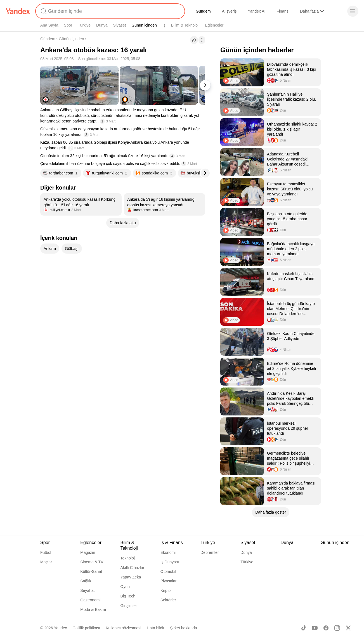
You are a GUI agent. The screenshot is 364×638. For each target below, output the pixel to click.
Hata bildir (156, 628)
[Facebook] (326, 628)
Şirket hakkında (184, 628)
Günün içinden (144, 25)
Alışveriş (229, 11)
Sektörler (168, 600)
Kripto (166, 590)
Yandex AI (257, 11)
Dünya (102, 25)
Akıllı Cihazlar (133, 568)
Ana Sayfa (49, 25)
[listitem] (81, 204)
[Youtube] (315, 628)
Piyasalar (169, 581)
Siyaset (120, 25)
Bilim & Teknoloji (185, 25)
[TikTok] (304, 628)
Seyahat (87, 590)
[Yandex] (18, 11)
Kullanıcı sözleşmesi (123, 628)
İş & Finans (172, 543)
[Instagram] (337, 628)
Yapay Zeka (131, 577)
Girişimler (129, 606)
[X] (348, 628)
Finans (282, 11)
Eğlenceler (214, 25)
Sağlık (86, 581)
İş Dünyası (170, 562)
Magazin (88, 552)
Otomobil (168, 571)
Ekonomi (168, 552)
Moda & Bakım (93, 609)
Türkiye (84, 25)
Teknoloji (128, 558)
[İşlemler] (202, 40)
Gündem (203, 11)
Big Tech (128, 596)
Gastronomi (90, 600)
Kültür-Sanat (91, 571)
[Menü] (353, 11)
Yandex (60, 628)
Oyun (125, 587)
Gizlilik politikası (86, 628)
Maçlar (46, 562)
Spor (68, 25)
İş (164, 25)
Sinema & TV (92, 562)
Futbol (46, 552)
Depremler (210, 552)
